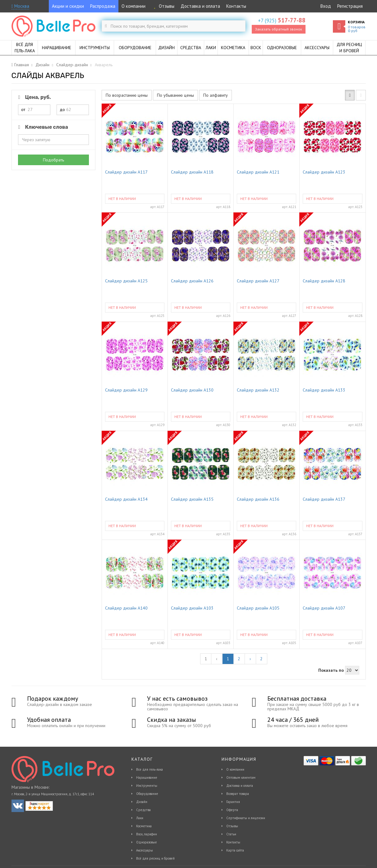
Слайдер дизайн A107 (324, 608)
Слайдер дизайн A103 (192, 608)
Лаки (140, 818)
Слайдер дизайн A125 (126, 281)
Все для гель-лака (149, 769)
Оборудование (147, 794)
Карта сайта (235, 850)
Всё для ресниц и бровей (155, 858)
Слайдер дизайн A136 (258, 499)
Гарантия (233, 802)
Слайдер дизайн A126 (192, 281)
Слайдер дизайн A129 (126, 390)
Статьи (231, 834)
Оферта (232, 810)
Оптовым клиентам (241, 777)
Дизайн (142, 802)
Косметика (144, 826)
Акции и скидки (68, 6)
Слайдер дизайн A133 (324, 390)
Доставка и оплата (200, 6)
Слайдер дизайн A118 (192, 172)
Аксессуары (145, 850)
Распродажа (103, 6)
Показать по (331, 670)
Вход (326, 6)
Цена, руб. (34, 97)
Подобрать (53, 160)
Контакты (236, 6)
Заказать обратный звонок (278, 29)
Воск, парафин (147, 834)
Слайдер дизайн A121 (258, 172)
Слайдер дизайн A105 (258, 608)
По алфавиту (216, 95)
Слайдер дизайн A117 (126, 172)
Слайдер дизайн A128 (324, 281)
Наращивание (147, 777)
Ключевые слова (42, 127)
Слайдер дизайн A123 (324, 172)
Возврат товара (238, 794)
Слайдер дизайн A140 (126, 608)
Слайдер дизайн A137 (324, 499)
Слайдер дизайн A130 (192, 390)
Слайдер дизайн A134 (126, 499)
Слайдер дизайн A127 (258, 281)
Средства (143, 810)
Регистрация (350, 6)
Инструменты (147, 786)
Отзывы (163, 6)
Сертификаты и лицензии (246, 818)
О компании (133, 6)
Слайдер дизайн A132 (258, 390)
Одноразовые (147, 842)
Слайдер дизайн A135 (192, 499)
